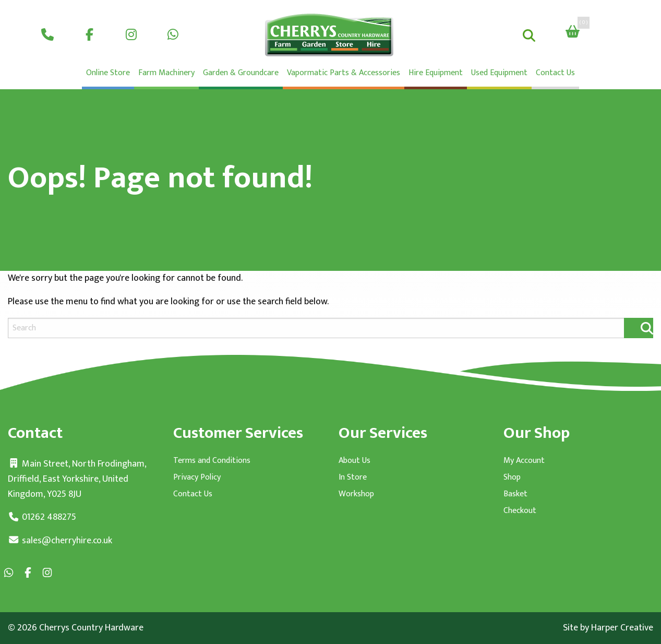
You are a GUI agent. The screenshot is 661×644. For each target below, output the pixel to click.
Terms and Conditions (212, 461)
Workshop (356, 494)
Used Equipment (499, 73)
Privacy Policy (197, 478)
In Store (353, 478)
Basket (515, 494)
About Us (354, 461)
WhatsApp (173, 33)
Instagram (131, 33)
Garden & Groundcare (241, 73)
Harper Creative (622, 628)
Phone (47, 33)
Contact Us (555, 73)
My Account (524, 461)
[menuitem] (47, 33)
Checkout (520, 511)
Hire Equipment (436, 73)
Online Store (108, 73)
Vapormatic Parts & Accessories (344, 73)
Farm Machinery (166, 73)
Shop (512, 478)
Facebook (89, 33)
